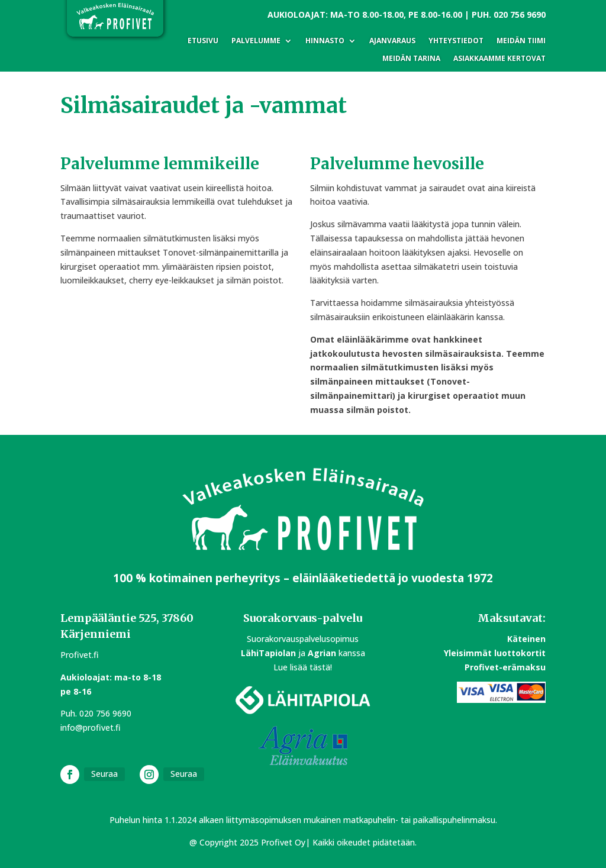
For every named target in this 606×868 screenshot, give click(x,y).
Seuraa (104, 774)
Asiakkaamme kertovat (499, 59)
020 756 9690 (520, 14)
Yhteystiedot (456, 41)
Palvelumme (256, 41)
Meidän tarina (411, 59)
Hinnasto (325, 41)
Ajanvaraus (392, 41)
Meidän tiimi (521, 41)
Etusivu (203, 41)
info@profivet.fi (91, 727)
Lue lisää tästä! (303, 667)
